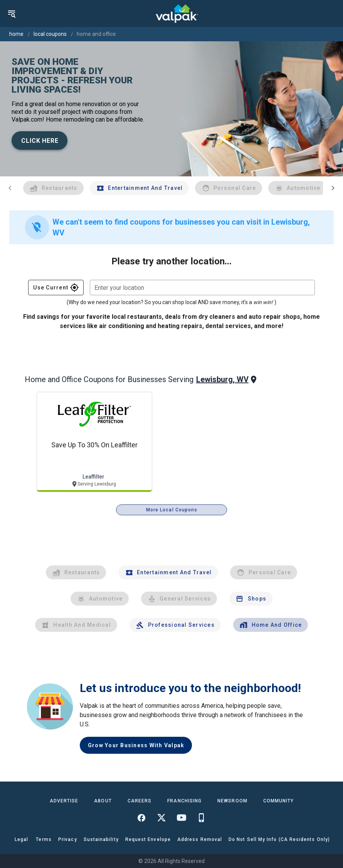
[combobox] (202, 288)
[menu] (12, 14)
